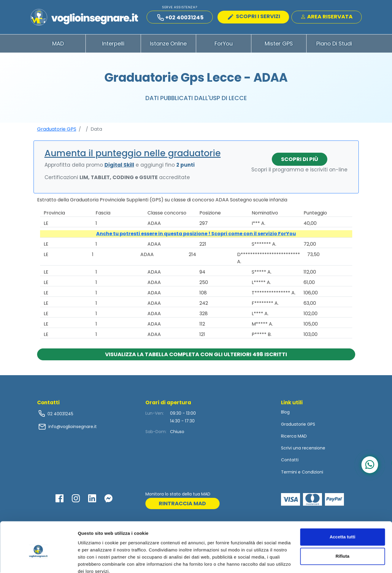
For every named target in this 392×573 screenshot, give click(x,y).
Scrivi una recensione (303, 449)
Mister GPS (279, 44)
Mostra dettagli (94, 561)
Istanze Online (168, 44)
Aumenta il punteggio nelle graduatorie (133, 154)
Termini (289, 472)
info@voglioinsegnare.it (73, 427)
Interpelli (113, 44)
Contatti (290, 460)
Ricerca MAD (294, 437)
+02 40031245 (180, 18)
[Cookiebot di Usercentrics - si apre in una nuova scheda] (38, 561)
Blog (285, 413)
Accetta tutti (343, 510)
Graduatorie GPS (57, 130)
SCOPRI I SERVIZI (254, 16)
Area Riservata (327, 17)
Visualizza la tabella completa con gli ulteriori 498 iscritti (196, 355)
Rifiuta (343, 530)
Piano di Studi (334, 44)
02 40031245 (60, 414)
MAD (58, 44)
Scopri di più (300, 160)
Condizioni (312, 472)
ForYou (224, 44)
